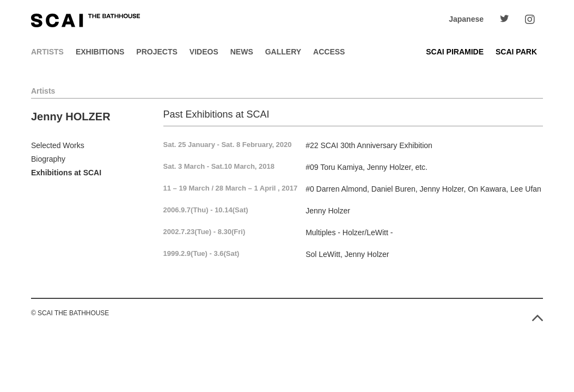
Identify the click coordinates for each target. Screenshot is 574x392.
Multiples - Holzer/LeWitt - (349, 232)
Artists (47, 52)
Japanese (466, 19)
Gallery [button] (283, 52)
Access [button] (329, 52)
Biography (48, 159)
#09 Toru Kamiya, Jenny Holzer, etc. (367, 167)
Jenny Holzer (328, 211)
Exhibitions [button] (100, 52)
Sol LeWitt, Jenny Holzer (347, 254)
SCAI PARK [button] (516, 52)
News (242, 52)
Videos (204, 52)
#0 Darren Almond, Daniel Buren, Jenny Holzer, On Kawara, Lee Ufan (423, 189)
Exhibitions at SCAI (66, 173)
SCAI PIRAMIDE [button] (455, 52)
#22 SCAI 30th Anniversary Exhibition (369, 145)
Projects (157, 52)
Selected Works (58, 145)
